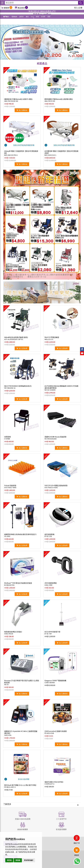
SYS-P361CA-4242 (51, 487)
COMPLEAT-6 (49, 784)
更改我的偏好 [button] (29, 860)
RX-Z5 (6, 685)
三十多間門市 (61, 819)
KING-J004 (48, 585)
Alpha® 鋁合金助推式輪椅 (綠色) (16, 337)
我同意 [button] (9, 860)
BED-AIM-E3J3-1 (50, 155)
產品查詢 (21, 8)
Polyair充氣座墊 (10, 485)
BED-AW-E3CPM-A (11, 155)
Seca (32, 22)
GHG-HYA (8, 735)
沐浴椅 (43, 22)
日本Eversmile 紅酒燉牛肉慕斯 (56, 731)
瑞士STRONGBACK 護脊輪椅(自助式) (18, 386)
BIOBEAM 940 (9, 585)
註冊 (81, 8)
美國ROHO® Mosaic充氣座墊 (55, 437)
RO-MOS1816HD (51, 439)
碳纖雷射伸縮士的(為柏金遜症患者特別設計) (20, 534)
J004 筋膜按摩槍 (51, 583)
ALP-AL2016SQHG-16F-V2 (14, 339)
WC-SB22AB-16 (10, 388)
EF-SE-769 (48, 634)
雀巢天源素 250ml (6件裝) (54, 782)
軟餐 (37, 22)
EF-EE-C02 (48, 536)
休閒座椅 (8, 437)
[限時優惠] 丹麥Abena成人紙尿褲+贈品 (59, 99)
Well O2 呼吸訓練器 (52, 337)
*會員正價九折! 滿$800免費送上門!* (42, 11)
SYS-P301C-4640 (10, 487)
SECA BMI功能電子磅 (52, 632)
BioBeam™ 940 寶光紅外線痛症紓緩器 (18, 583)
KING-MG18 (9, 634)
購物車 (6, 8)
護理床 (21, 22)
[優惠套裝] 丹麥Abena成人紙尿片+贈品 (18, 99)
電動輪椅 (14, 22)
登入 (76, 8)
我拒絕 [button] (18, 860)
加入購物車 (23, 110)
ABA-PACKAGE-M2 (11, 101)
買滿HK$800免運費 (23, 819)
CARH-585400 (50, 683)
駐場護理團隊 (61, 829)
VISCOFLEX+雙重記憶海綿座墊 (56, 485)
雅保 (27, 22)
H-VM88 (7, 439)
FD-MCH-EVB (49, 733)
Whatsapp (77, 861)
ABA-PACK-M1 (50, 101)
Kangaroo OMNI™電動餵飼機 (55, 681)
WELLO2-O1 (49, 339)
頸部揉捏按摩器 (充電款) (13, 632)
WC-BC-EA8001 (50, 390)
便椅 (49, 22)
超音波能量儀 (49, 534)
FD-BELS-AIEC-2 (10, 787)
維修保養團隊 (23, 829)
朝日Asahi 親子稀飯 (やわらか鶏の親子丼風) (20, 785)
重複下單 (77, 843)
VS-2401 (7, 536)
